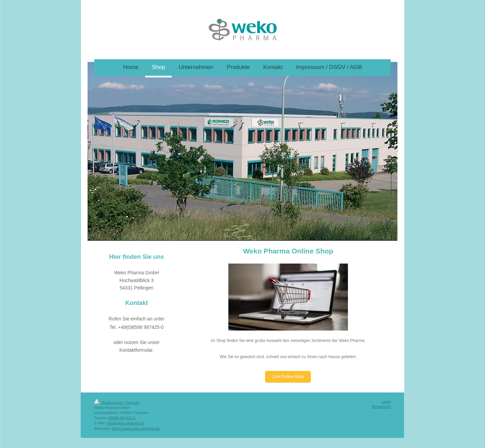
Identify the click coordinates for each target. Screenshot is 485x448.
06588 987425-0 (122, 418)
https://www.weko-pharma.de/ (136, 428)
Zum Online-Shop (288, 377)
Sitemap (133, 403)
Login (386, 402)
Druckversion (109, 403)
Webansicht (381, 407)
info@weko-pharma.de (125, 423)
